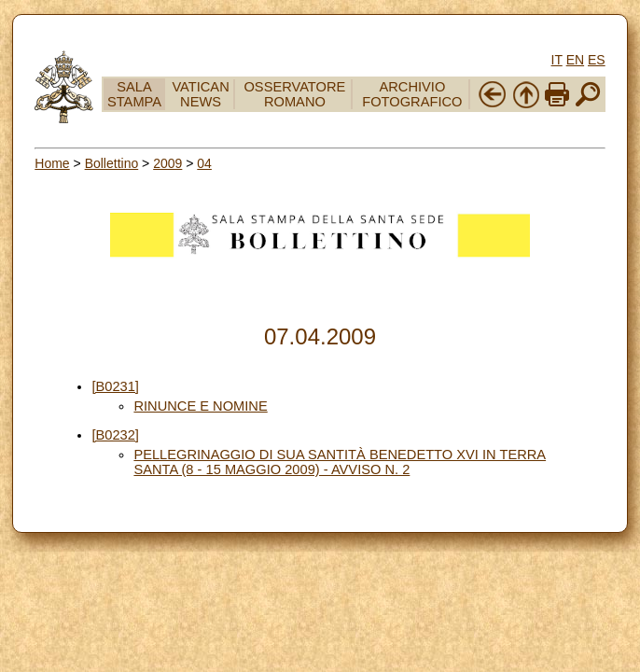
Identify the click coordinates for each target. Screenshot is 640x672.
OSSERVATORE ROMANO (294, 94)
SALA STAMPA (134, 94)
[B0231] (115, 386)
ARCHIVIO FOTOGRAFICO (412, 94)
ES (597, 60)
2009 (167, 163)
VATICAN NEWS (200, 94)
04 (204, 163)
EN (575, 60)
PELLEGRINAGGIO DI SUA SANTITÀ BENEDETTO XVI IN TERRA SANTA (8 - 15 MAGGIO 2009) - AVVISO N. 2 (340, 462)
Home (52, 163)
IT (557, 60)
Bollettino (112, 163)
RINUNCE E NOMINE (200, 406)
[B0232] (115, 435)
